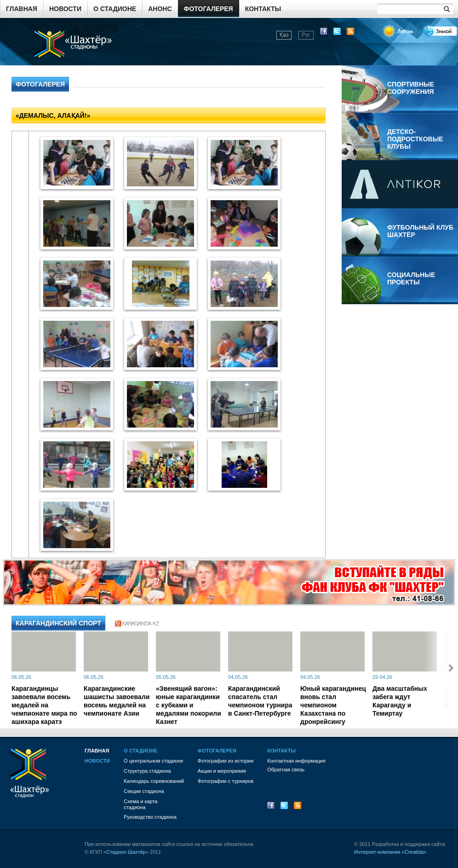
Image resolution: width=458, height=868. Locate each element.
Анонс (160, 9)
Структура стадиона (147, 771)
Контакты (263, 9)
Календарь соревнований (154, 781)
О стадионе (115, 9)
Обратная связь (286, 770)
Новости (65, 9)
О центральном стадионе (154, 761)
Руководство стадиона (150, 817)
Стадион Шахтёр (126, 852)
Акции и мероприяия (222, 771)
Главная (22, 9)
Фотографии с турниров (226, 781)
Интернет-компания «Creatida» (390, 852)
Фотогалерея (209, 9)
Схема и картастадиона (140, 804)
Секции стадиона (144, 791)
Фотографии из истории (226, 761)
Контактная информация (296, 761)
